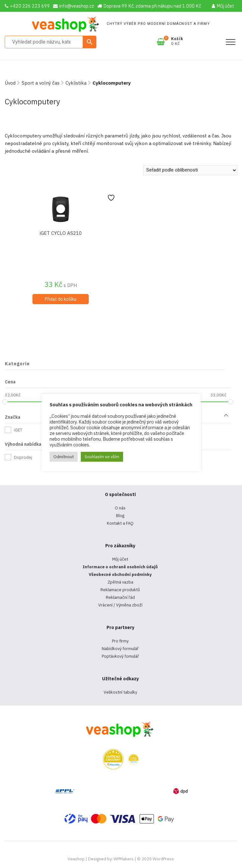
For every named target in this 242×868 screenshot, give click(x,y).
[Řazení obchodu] (190, 170)
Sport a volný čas (41, 83)
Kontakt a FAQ (120, 523)
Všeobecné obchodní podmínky (120, 574)
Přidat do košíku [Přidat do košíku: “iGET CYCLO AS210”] (61, 299)
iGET (18, 430)
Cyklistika (76, 83)
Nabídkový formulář (120, 649)
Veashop (76, 859)
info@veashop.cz (74, 6)
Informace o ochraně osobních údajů (120, 567)
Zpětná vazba (120, 582)
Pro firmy (120, 641)
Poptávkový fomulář (120, 656)
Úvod (10, 83)
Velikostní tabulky (120, 692)
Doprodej (23, 457)
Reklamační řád (120, 597)
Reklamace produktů (120, 590)
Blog (120, 516)
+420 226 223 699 (27, 6)
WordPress (163, 859)
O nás (120, 508)
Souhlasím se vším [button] (102, 457)
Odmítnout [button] (64, 457)
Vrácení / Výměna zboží (120, 605)
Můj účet (223, 6)
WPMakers (124, 859)
